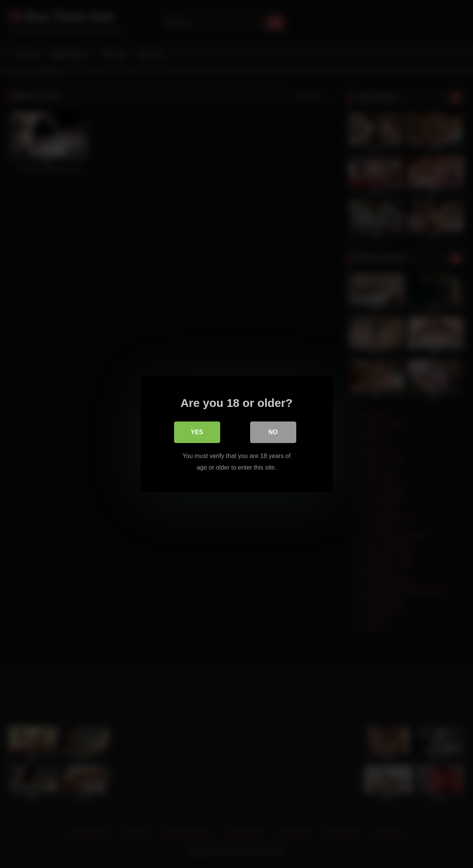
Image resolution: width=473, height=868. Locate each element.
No (273, 432)
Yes (197, 432)
